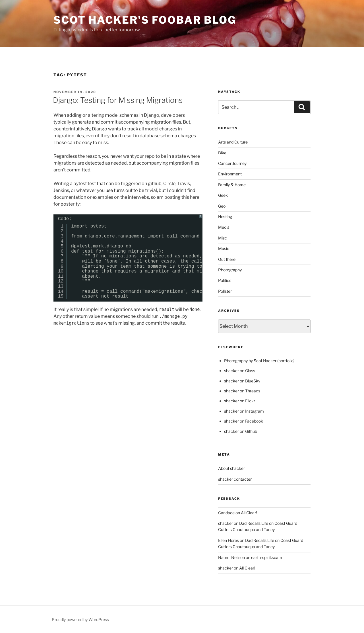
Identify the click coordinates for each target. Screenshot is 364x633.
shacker (231, 371)
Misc (223, 238)
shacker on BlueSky (242, 381)
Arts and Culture (233, 142)
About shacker (231, 468)
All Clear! (249, 513)
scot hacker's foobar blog (145, 20)
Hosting (225, 217)
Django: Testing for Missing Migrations (118, 100)
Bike (222, 153)
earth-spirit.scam (267, 557)
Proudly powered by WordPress (80, 619)
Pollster (225, 291)
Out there (227, 259)
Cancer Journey (232, 163)
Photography (230, 270)
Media (224, 227)
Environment (230, 174)
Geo (222, 206)
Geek (223, 195)
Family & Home (232, 185)
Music (224, 248)
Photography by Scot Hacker (250, 361)
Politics (225, 280)
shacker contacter (235, 479)
